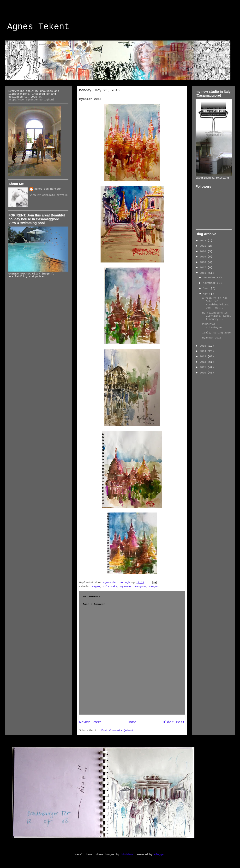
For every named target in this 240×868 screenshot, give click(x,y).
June (207, 288)
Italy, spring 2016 (216, 333)
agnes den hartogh (48, 189)
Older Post (174, 722)
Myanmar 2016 (212, 338)
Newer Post (90, 722)
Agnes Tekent (38, 27)
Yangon (154, 587)
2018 (204, 262)
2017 (204, 268)
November (210, 283)
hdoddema (127, 855)
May (206, 294)
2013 (204, 356)
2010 (204, 373)
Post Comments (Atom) (117, 730)
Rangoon (140, 587)
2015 (204, 346)
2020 (204, 251)
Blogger (160, 855)
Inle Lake (110, 587)
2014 (204, 351)
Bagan (96, 587)
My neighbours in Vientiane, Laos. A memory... (217, 316)
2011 (204, 367)
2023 (204, 241)
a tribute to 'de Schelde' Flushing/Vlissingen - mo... (217, 303)
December (210, 278)
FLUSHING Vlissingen (212, 326)
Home (132, 722)
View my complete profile (48, 195)
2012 (204, 362)
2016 (204, 273)
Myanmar (126, 587)
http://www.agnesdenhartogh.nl (31, 100)
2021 (204, 246)
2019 (204, 257)
